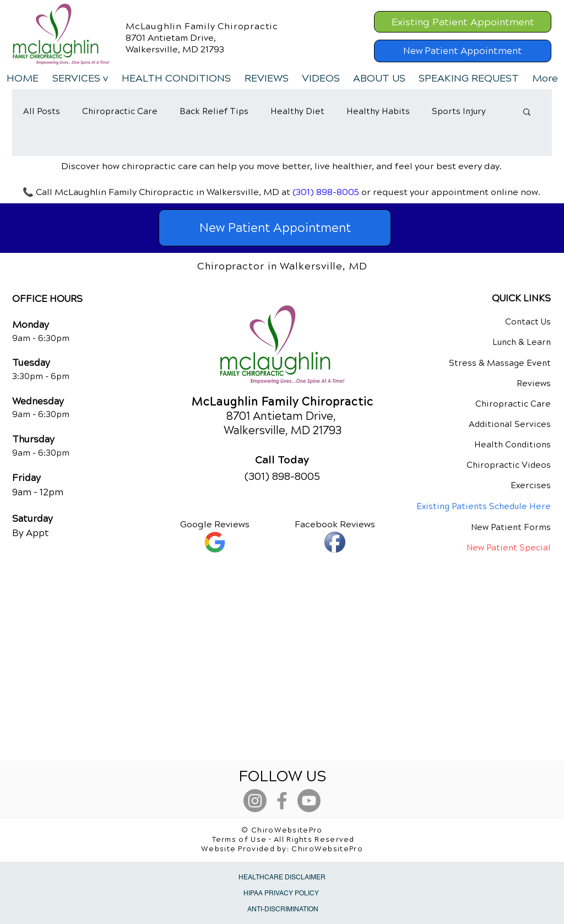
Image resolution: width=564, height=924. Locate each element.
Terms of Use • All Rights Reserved (283, 840)
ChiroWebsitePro (327, 849)
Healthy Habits (378, 111)
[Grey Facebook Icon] (282, 801)
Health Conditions (513, 445)
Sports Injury (459, 111)
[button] (80, 78)
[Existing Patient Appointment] (463, 22)
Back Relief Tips (214, 111)
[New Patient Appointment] (463, 51)
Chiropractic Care (120, 111)
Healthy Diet (297, 111)
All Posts (42, 111)
